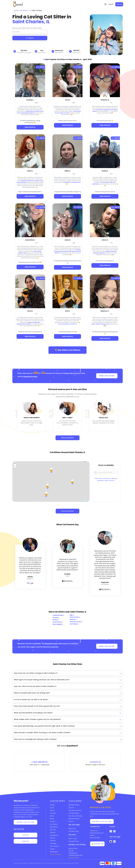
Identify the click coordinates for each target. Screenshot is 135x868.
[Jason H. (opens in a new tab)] (105, 240)
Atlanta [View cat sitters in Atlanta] (52, 805)
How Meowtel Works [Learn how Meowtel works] (75, 810)
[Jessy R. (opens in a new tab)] (68, 240)
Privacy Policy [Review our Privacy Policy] (58, 863)
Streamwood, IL (58, 622)
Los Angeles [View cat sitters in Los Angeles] (54, 824)
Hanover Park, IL (75, 617)
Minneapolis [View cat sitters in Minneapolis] (54, 827)
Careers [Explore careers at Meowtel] (71, 821)
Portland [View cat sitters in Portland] (53, 841)
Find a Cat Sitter (67, 438)
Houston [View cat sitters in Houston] (53, 821)
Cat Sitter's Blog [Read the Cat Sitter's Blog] (74, 831)
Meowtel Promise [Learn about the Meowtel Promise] (74, 805)
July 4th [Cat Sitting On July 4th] (71, 851)
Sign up (119, 4)
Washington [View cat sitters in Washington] (54, 852)
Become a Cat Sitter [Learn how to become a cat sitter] (102, 821)
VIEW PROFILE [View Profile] (30, 127)
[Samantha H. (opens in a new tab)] (30, 240)
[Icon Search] (96, 472)
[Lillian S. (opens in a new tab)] (67, 171)
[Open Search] (105, 4)
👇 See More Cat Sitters (68, 350)
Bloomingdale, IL (58, 624)
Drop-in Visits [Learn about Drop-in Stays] (73, 839)
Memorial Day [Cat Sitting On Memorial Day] (73, 848)
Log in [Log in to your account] (25, 835)
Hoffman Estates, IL (76, 622)
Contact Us (95, 760)
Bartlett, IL (56, 620)
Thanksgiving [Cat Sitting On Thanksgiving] (73, 853)
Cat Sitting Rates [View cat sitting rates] (74, 813)
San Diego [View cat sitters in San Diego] (53, 843)
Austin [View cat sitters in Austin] (52, 808)
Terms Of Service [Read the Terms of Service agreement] (47, 863)
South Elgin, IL (74, 624)
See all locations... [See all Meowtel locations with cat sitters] (56, 854)
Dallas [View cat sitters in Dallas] (52, 816)
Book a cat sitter (25, 822)
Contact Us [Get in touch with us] (95, 827)
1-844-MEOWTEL (40, 760)
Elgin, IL (72, 615)
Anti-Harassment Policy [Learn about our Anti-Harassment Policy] (71, 863)
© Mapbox (87, 501)
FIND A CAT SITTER (107, 376)
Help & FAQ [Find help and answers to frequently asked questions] (72, 829)
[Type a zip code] (106, 473)
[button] (15, 464)
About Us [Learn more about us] (71, 808)
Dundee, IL (56, 617)
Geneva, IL (73, 619)
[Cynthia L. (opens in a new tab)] (30, 100)
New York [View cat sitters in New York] (53, 830)
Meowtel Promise (31, 377)
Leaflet (82, 501)
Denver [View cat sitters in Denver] (52, 819)
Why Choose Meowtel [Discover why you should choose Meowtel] (76, 816)
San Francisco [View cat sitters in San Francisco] (55, 846)
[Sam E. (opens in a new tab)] (67, 311)
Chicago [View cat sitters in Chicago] (53, 813)
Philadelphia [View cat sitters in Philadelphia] (54, 835)
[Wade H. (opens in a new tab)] (105, 171)
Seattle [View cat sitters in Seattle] (52, 849)
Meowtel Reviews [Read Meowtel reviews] (74, 819)
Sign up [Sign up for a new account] (25, 841)
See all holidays (74, 858)
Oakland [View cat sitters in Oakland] (53, 832)
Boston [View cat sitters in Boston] (52, 810)
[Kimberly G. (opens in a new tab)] (105, 100)
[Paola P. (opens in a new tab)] (30, 171)
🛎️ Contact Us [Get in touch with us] (97, 844)
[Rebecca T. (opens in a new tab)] (105, 311)
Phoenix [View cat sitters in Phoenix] (53, 838)
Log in (111, 4)
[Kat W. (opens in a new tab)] (68, 100)
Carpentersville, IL (58, 615)
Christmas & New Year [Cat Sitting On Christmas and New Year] (76, 855)
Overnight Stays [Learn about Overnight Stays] (74, 841)
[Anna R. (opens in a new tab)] (30, 311)
